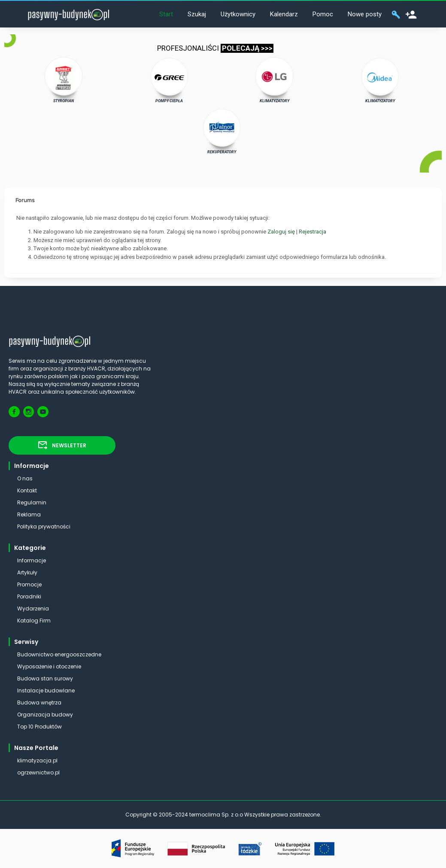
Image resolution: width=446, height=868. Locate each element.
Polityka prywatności (44, 527)
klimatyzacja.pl (37, 760)
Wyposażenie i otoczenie (49, 666)
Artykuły (27, 572)
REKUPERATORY (222, 131)
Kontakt (27, 490)
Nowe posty (365, 14)
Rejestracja (313, 232)
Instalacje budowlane (46, 690)
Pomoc (323, 14)
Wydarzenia (33, 609)
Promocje (29, 584)
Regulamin (32, 502)
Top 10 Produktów (39, 727)
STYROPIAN (64, 80)
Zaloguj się (281, 232)
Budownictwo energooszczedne (59, 654)
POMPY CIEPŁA (169, 80)
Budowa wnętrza (39, 703)
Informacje (32, 560)
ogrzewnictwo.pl (38, 772)
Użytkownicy (238, 14)
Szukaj (197, 14)
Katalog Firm (34, 621)
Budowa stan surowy (45, 678)
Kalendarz (284, 14)
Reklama (29, 514)
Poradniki (29, 596)
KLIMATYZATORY (275, 80)
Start (166, 14)
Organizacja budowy (45, 715)
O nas (25, 478)
